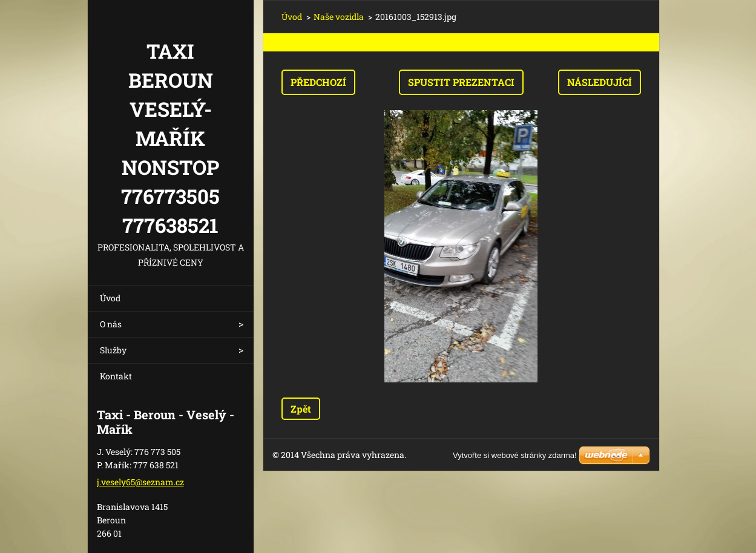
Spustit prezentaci (461, 82)
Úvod (110, 298)
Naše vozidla (339, 17)
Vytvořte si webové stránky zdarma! (515, 455)
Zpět (301, 409)
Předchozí (318, 82)
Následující (600, 82)
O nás (111, 324)
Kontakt (116, 376)
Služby (113, 350)
